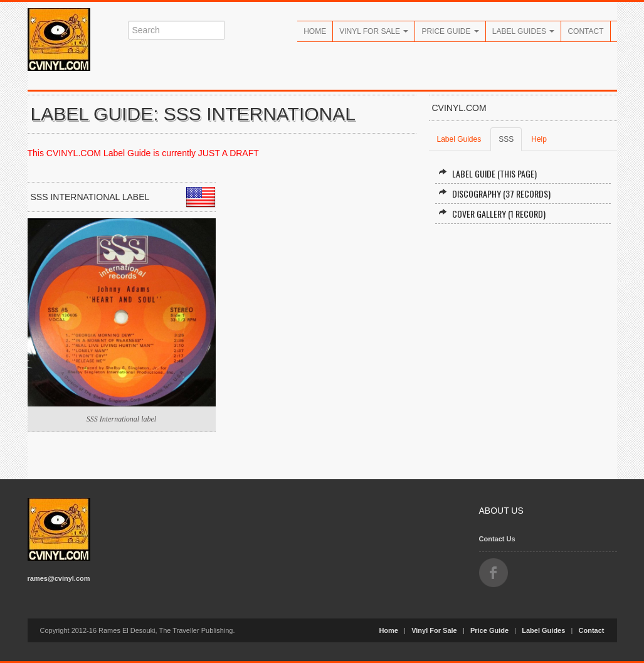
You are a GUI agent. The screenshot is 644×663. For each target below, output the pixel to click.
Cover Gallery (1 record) (492, 214)
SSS (506, 139)
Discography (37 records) (494, 194)
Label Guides (524, 31)
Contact (585, 31)
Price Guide (450, 31)
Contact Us (497, 539)
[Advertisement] (523, 325)
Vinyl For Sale (374, 31)
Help (539, 139)
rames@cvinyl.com (59, 578)
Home (315, 31)
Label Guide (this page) (488, 173)
